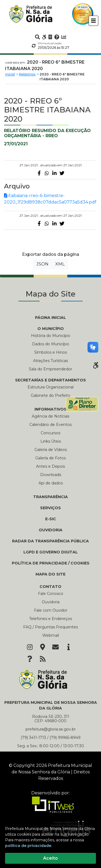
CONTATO (50, 587)
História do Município (51, 336)
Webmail (51, 635)
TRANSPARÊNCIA (50, 497)
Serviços (50, 508)
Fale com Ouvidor (51, 610)
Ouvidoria (51, 530)
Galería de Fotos (50, 458)
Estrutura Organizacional (50, 387)
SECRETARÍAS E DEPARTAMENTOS (50, 380)
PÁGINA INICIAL (50, 318)
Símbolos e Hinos (50, 352)
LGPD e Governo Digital (51, 552)
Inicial (10, 74)
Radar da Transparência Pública (50, 541)
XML (60, 264)
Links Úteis (51, 441)
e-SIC (51, 519)
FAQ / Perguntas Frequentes (50, 627)
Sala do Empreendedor (50, 369)
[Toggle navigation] (93, 21)
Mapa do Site (50, 574)
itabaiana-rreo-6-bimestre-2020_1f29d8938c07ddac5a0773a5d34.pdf (50, 199)
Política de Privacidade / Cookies (51, 563)
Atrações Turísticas (50, 361)
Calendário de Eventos (50, 425)
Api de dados (51, 483)
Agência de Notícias (50, 416)
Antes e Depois (50, 466)
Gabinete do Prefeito (50, 395)
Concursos (50, 433)
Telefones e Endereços (50, 619)
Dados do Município (51, 344)
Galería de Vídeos (51, 450)
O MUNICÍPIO (51, 329)
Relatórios (27, 74)
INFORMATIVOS (50, 409)
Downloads (51, 475)
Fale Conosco (51, 594)
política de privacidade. (29, 846)
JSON (42, 264)
